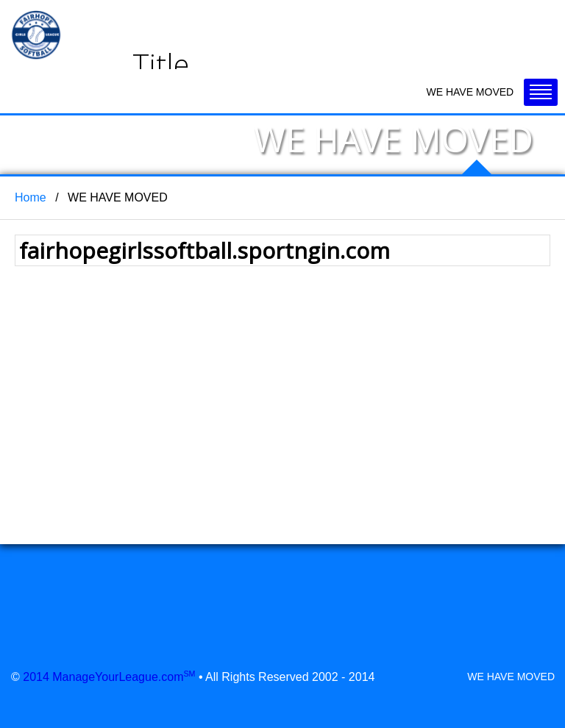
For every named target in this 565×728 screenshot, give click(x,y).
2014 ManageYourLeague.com (109, 677)
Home (31, 197)
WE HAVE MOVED (511, 677)
